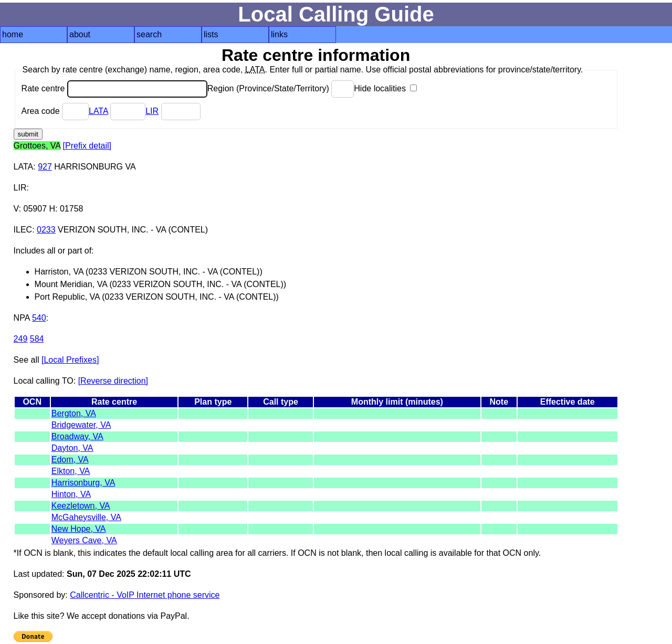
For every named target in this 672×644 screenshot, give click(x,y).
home (13, 34)
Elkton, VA (71, 471)
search (149, 34)
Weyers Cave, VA (84, 540)
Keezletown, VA (81, 506)
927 (45, 167)
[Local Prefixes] (70, 360)
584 (37, 339)
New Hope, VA (79, 529)
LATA (98, 111)
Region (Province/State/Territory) (281, 88)
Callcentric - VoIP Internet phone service (145, 595)
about (80, 34)
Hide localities (385, 88)
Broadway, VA (77, 436)
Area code (55, 111)
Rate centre (114, 88)
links (279, 34)
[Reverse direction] (113, 381)
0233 (46, 230)
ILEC (23, 230)
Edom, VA (70, 460)
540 (39, 318)
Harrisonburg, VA (83, 483)
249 (21, 339)
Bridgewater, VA (81, 425)
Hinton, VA (71, 494)
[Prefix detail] (87, 146)
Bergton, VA (74, 413)
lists (211, 34)
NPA (22, 318)
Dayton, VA (72, 448)
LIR (152, 111)
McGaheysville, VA (86, 517)
